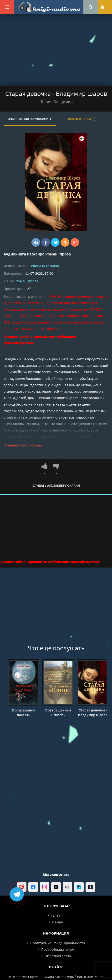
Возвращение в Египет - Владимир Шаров (58, 712)
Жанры (58, 922)
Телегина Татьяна (44, 266)
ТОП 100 (58, 916)
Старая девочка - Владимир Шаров (93, 712)
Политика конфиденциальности (58, 943)
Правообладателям (58, 949)
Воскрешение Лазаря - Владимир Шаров (24, 712)
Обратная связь (58, 956)
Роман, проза (58, 254)
